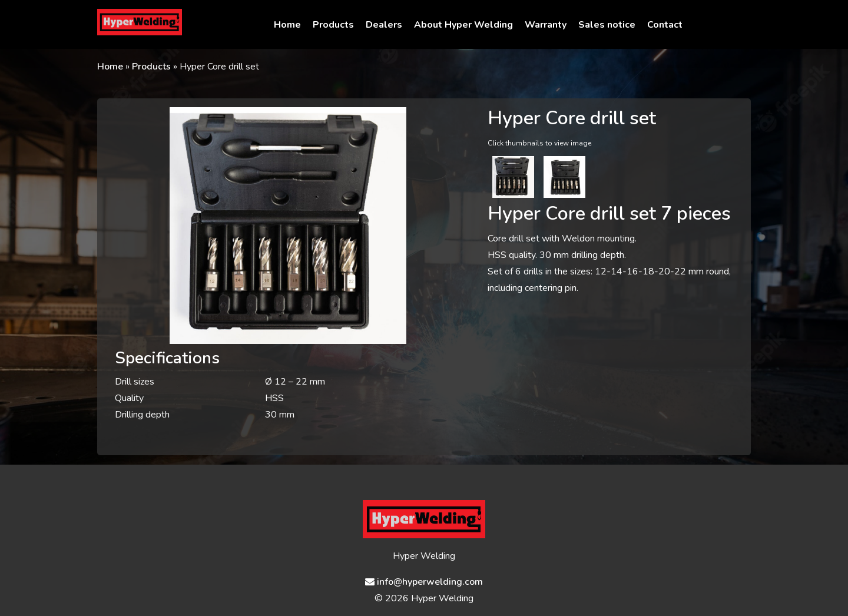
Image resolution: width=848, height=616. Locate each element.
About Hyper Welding (463, 25)
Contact (665, 25)
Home (287, 25)
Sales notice (607, 25)
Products (333, 25)
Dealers (384, 25)
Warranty (546, 25)
